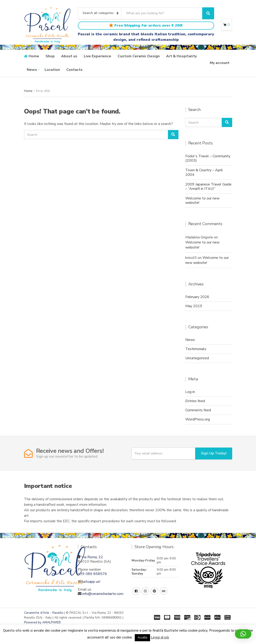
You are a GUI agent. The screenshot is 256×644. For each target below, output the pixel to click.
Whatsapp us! (89, 582)
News (32, 70)
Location (52, 70)
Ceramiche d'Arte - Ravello (44, 613)
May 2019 (194, 306)
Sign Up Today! (214, 453)
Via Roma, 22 (92, 557)
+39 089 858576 (92, 574)
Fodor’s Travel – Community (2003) (208, 158)
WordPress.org (198, 419)
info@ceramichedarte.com (103, 594)
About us (69, 56)
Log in (190, 392)
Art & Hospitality (181, 56)
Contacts (74, 70)
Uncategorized (197, 358)
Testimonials (196, 349)
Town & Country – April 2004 (204, 172)
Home (34, 56)
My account (220, 63)
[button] (243, 634)
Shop (50, 56)
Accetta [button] (142, 638)
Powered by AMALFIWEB (42, 622)
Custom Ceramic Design (139, 56)
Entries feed (195, 401)
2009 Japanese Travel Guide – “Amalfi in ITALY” (208, 187)
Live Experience (97, 56)
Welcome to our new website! (202, 200)
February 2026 (197, 297)
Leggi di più (160, 637)
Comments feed (198, 410)
